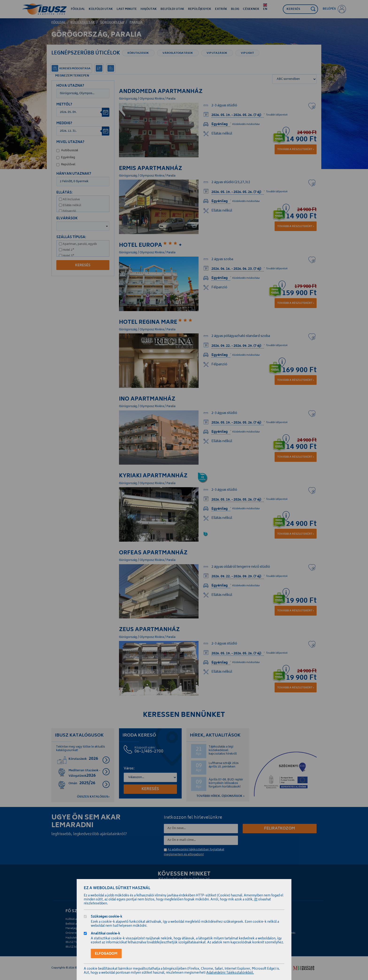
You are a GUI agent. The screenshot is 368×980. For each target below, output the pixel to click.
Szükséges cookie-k (107, 917)
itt (256, 900)
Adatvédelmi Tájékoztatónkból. (230, 973)
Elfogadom (106, 954)
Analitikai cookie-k (105, 934)
